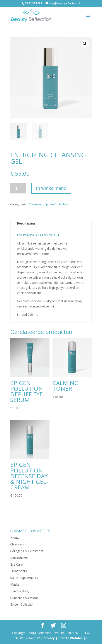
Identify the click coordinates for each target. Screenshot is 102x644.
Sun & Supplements (24, 578)
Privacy (49, 638)
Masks (15, 584)
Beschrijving (26, 223)
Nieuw (15, 537)
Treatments (19, 571)
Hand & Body (20, 591)
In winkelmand (51, 188)
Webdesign (79, 638)
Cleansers (36, 204)
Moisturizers (19, 558)
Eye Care (16, 564)
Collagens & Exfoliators (27, 551)
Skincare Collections (24, 598)
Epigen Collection (57, 204)
